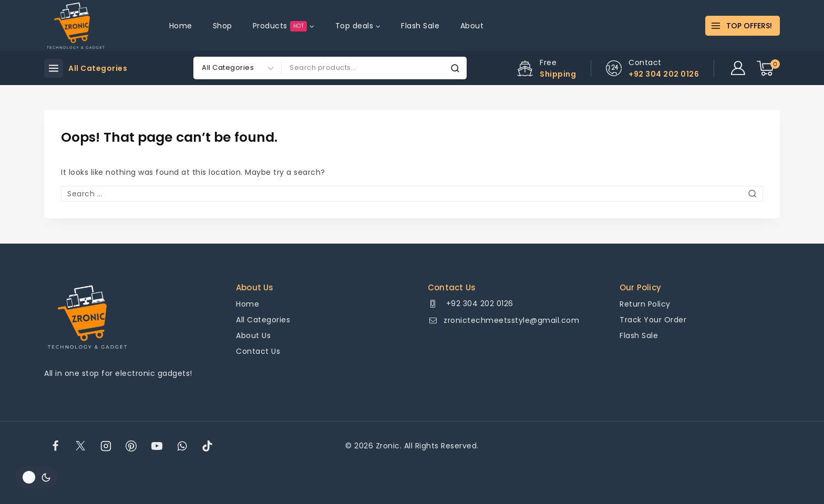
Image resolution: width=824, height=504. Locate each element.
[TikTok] (208, 446)
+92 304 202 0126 (478, 303)
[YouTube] (157, 446)
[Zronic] (76, 25)
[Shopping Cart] (768, 68)
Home (181, 26)
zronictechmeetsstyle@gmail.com (511, 320)
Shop (223, 26)
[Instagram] (106, 446)
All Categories (263, 320)
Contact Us (258, 351)
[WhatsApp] (182, 446)
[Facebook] (55, 446)
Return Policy (645, 304)
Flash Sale (420, 26)
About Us (253, 335)
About (472, 26)
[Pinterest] (131, 446)
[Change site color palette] (37, 477)
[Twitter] (80, 446)
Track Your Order (653, 320)
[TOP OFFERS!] (743, 26)
